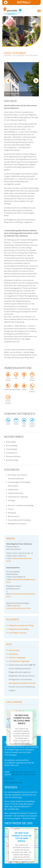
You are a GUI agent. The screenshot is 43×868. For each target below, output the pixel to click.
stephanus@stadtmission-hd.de (19, 560)
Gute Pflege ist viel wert (17, 633)
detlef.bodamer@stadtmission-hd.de (21, 581)
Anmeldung (13, 654)
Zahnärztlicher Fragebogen (19, 662)
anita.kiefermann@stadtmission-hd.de (21, 595)
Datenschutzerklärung (13, 783)
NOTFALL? (24, 2)
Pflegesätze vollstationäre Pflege (21, 626)
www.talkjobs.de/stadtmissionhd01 (22, 683)
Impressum (9, 779)
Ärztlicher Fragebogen (17, 658)
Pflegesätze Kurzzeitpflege (19, 629)
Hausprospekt (14, 651)
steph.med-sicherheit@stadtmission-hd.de (18, 607)
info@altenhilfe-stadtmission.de (23, 772)
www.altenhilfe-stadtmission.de (24, 775)
